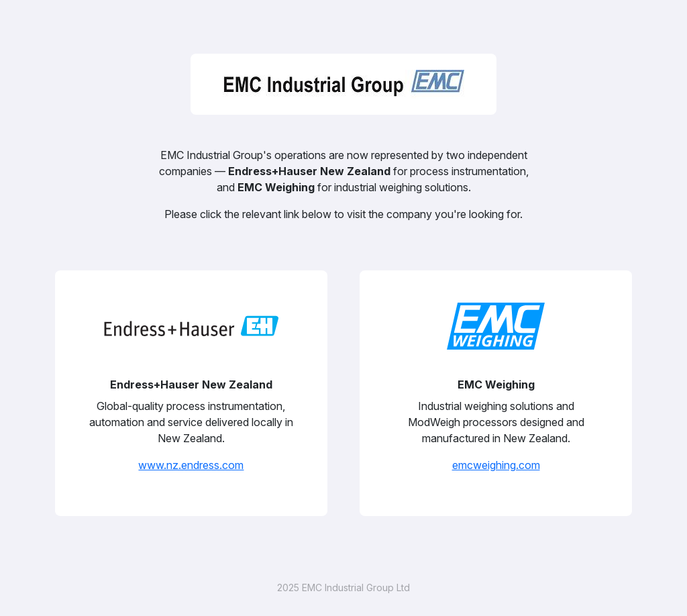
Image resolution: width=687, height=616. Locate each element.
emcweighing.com (496, 465)
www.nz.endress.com (191, 465)
